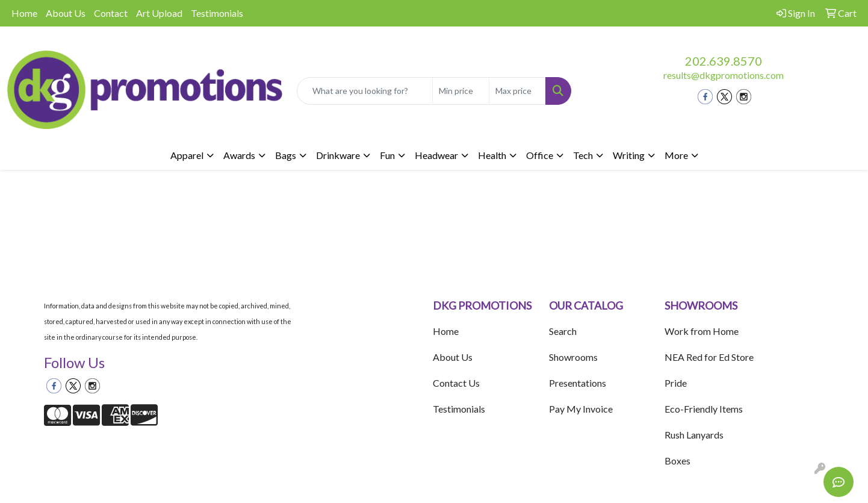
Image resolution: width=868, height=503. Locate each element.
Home (24, 13)
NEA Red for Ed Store (709, 357)
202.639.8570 (724, 61)
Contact (111, 13)
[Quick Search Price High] (517, 91)
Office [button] (540, 155)
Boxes (677, 461)
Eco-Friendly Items (704, 409)
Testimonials (217, 13)
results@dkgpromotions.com (724, 75)
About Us (66, 13)
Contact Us (456, 383)
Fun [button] (387, 155)
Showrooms (573, 357)
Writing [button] (629, 155)
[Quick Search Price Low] (461, 91)
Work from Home (702, 331)
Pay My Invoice (581, 409)
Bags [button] (286, 155)
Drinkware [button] (338, 155)
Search (563, 331)
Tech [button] (583, 155)
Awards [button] (239, 155)
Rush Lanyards (694, 435)
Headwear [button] (436, 155)
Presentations (578, 383)
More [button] (676, 155)
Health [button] (492, 155)
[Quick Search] (365, 91)
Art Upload (159, 13)
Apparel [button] (187, 155)
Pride (676, 383)
